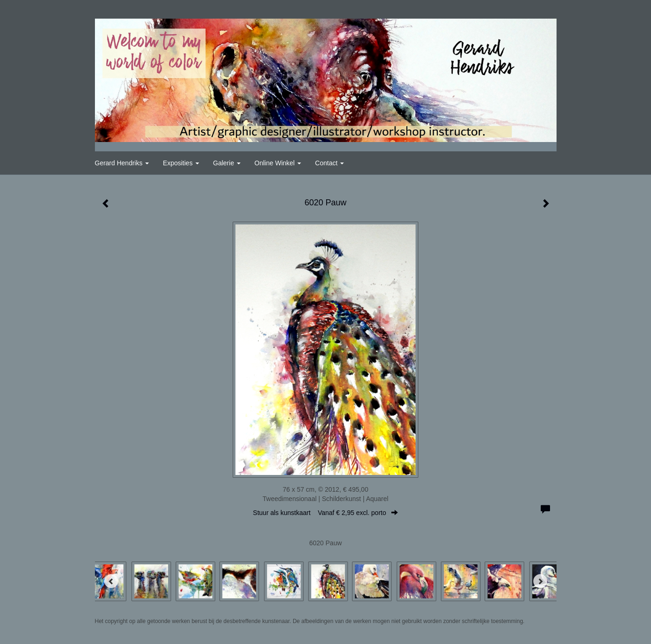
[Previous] (111, 581)
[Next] (540, 581)
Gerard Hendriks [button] (122, 163)
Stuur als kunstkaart (326, 513)
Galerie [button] (227, 163)
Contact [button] (329, 163)
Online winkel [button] (278, 163)
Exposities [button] (181, 163)
